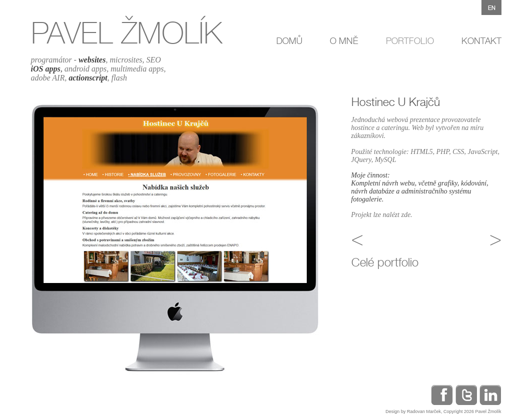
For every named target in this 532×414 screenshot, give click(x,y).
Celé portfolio (385, 262)
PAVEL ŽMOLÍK (127, 33)
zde (406, 215)
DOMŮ (289, 41)
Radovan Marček (424, 411)
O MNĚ (344, 41)
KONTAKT (481, 41)
